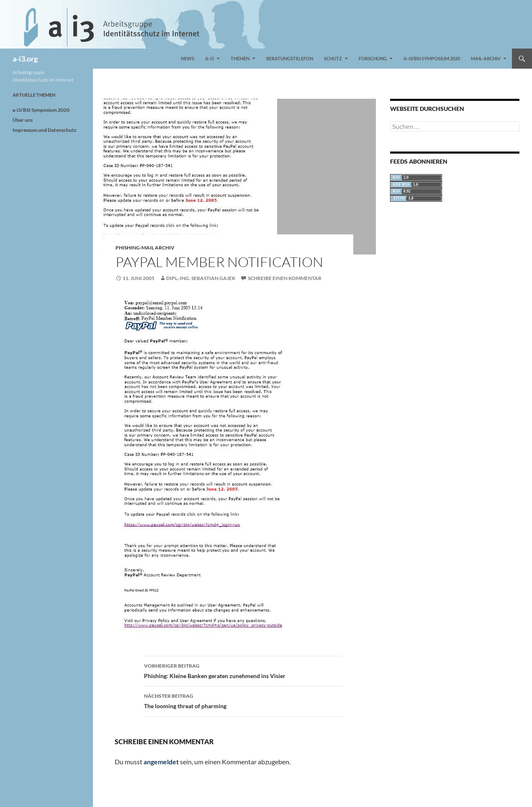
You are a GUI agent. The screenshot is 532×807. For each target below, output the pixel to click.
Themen (240, 58)
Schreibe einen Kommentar (285, 278)
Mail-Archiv (486, 58)
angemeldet (161, 762)
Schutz (333, 58)
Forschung (373, 58)
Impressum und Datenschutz (45, 130)
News (188, 58)
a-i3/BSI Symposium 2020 (432, 58)
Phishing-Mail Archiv (145, 248)
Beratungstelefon (290, 58)
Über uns (23, 120)
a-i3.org (25, 59)
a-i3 (209, 58)
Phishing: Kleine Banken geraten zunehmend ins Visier (243, 670)
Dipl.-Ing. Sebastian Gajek (201, 278)
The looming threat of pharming (243, 700)
